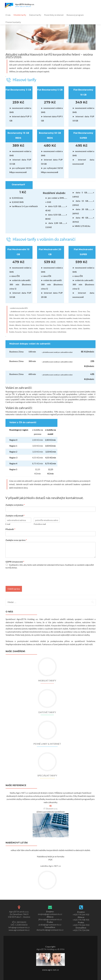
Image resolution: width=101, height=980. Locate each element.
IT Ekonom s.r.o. (51, 809)
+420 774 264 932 (81, 914)
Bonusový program (75, 15)
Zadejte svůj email (15, 516)
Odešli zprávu (14, 589)
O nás (8, 15)
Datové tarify (35, 15)
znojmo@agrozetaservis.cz (50, 914)
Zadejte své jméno (15, 505)
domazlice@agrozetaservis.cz (50, 930)
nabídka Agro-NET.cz (51, 866)
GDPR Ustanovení (15, 562)
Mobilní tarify (20, 15)
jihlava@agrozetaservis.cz (50, 919)
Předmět (10, 529)
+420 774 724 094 (81, 930)
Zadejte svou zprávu (16, 540)
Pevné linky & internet (54, 15)
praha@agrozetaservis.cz (50, 925)
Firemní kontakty (13, 22)
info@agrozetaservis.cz (19, 927)
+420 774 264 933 (81, 925)
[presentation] (25, 581)
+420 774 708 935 (81, 920)
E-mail (8, 524)
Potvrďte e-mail (40, 524)
